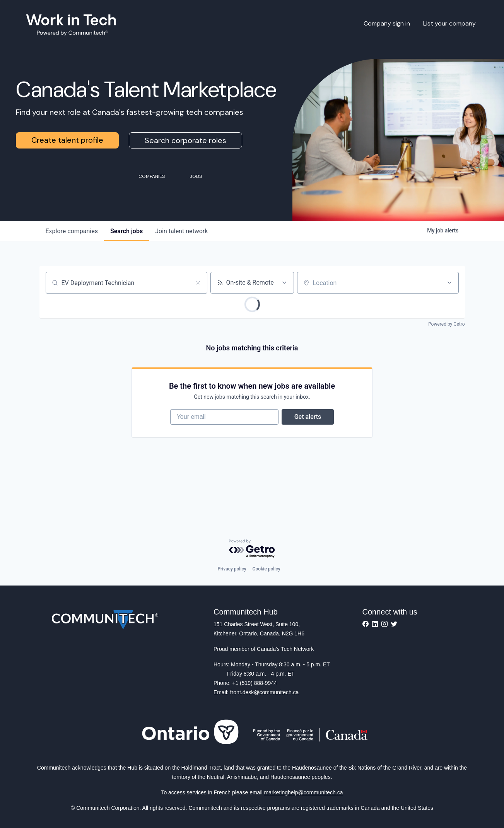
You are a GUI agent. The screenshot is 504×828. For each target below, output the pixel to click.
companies (72, 231)
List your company (449, 23)
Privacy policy (232, 569)
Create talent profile (67, 140)
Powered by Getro (446, 324)
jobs (126, 231)
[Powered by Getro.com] (252, 549)
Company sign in (387, 23)
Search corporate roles (185, 140)
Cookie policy (267, 569)
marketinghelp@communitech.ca (304, 792)
